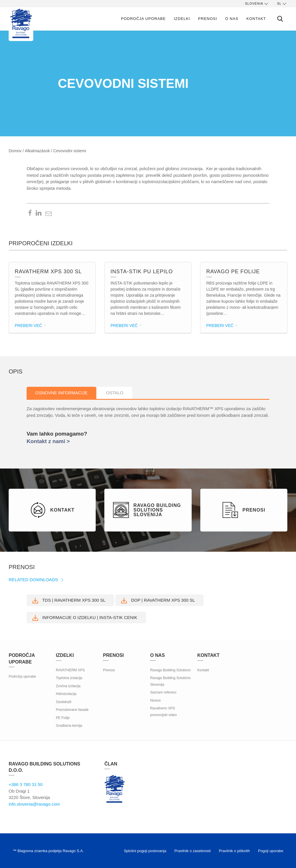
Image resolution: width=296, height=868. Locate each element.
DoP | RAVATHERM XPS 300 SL (158, 601)
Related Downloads (37, 580)
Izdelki (182, 19)
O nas (232, 19)
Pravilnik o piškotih (234, 851)
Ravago (114, 789)
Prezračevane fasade (72, 710)
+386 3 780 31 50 (26, 784)
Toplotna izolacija (69, 678)
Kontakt (256, 19)
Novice (155, 700)
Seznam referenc (163, 692)
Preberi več (31, 326)
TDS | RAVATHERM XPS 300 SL (69, 601)
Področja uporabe (144, 19)
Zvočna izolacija (68, 686)
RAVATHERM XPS (70, 670)
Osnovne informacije (61, 393)
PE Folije (63, 718)
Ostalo (115, 393)
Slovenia (257, 4)
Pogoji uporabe (271, 851)
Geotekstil (63, 702)
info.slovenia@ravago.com (34, 804)
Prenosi (208, 19)
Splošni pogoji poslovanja (145, 851)
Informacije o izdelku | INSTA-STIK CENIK (85, 618)
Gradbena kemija (69, 726)
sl (282, 4)
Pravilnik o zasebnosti (193, 851)
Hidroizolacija (66, 694)
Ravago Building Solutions (170, 670)
